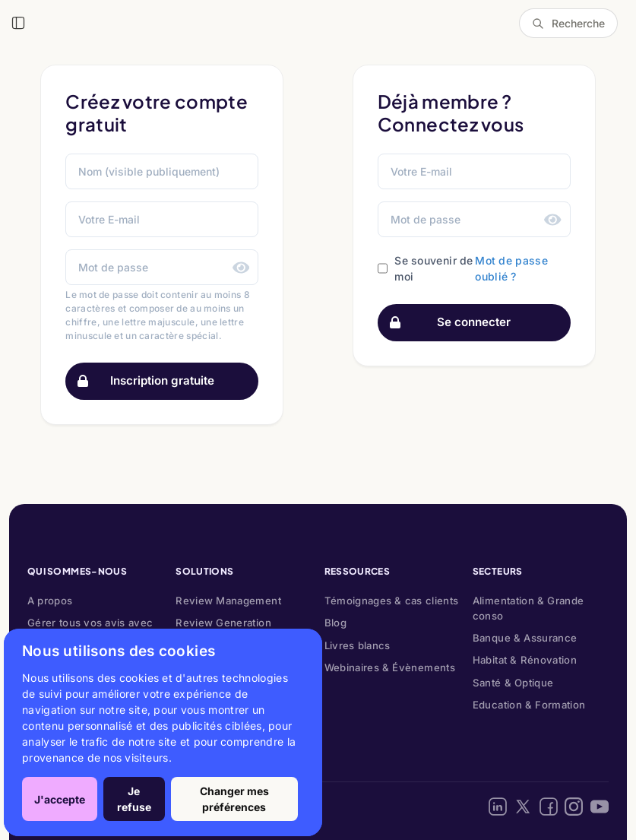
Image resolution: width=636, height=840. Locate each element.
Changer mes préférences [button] (234, 799)
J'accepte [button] (60, 799)
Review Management (228, 601)
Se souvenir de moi (433, 268)
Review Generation (223, 623)
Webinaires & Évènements (390, 667)
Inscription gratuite (140, 381)
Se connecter (445, 323)
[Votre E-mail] (162, 219)
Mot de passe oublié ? (511, 268)
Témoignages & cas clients (392, 601)
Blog (335, 623)
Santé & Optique (513, 683)
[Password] (474, 219)
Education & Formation (529, 705)
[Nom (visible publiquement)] (162, 171)
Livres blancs (358, 645)
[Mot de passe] (162, 267)
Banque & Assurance (525, 638)
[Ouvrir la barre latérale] (18, 23)
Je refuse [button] (134, 799)
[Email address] (474, 171)
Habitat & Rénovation (525, 660)
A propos (50, 601)
